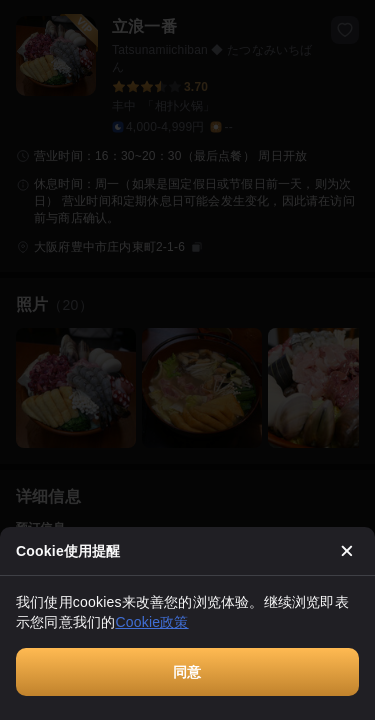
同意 (187, 672)
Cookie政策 (151, 622)
